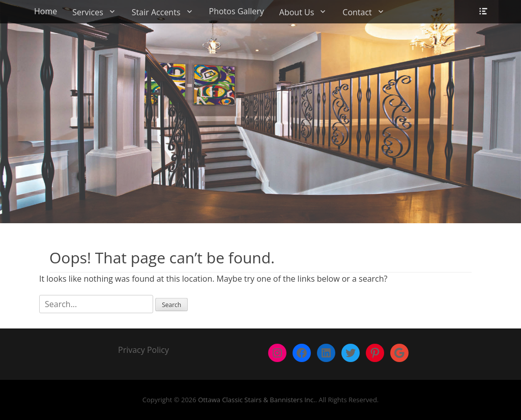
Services (88, 12)
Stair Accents (156, 12)
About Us (297, 12)
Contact (357, 12)
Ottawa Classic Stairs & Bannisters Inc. (256, 400)
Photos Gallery (237, 11)
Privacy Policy (143, 350)
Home (46, 11)
